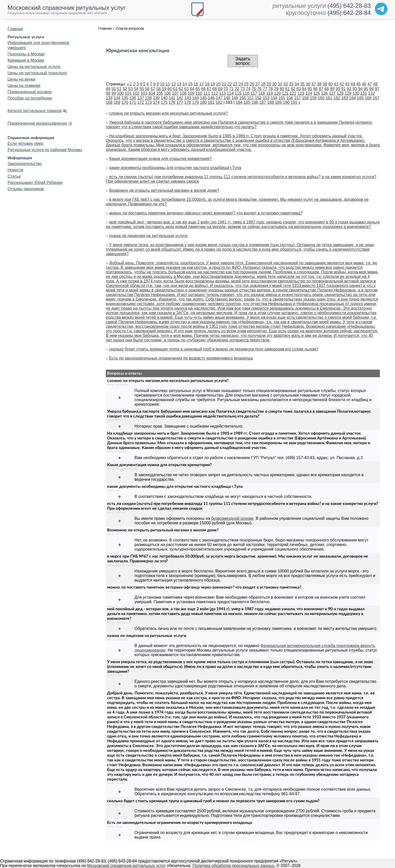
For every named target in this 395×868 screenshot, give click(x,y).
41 (336, 84)
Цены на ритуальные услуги (34, 67)
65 (198, 89)
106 (167, 93)
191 (294, 102)
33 (291, 84)
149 (235, 98)
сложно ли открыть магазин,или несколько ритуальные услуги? (168, 113)
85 (310, 89)
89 (332, 89)
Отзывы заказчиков (26, 189)
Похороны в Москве (26, 54)
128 (340, 93)
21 (224, 84)
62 (181, 89)
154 (274, 98)
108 (183, 93)
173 (149, 102)
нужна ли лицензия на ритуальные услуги (148, 236)
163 (345, 98)
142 (180, 98)
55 (142, 89)
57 (153, 89)
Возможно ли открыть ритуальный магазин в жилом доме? (164, 190)
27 (258, 84)
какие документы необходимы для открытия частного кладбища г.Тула (175, 168)
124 (309, 93)
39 (325, 84)
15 (190, 84)
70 (226, 89)
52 (125, 89)
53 (130, 89)
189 (278, 102)
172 (141, 102)
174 (156, 102)
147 (219, 98)
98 (108, 93)
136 (133, 98)
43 (347, 84)
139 (156, 98)
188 (270, 102)
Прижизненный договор (30, 92)
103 (144, 93)
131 (364, 93)
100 (121, 93)
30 (274, 84)
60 (170, 89)
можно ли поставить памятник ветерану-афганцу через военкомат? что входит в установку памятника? (206, 213)
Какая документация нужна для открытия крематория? (160, 159)
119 (269, 93)
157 (298, 98)
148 (227, 98)
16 (196, 84)
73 (243, 89)
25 (246, 84)
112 (215, 93)
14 (185, 84)
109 (191, 93)
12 (174, 84)
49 (108, 89)
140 (164, 98)
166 (368, 98)
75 (254, 89)
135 (125, 98)
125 (317, 93)
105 (160, 93)
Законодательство (25, 164)
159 (313, 98)
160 (321, 98)
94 (360, 89)
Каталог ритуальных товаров (35, 111)
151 (251, 98)
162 (337, 98)
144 (196, 98)
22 (229, 84)
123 (301, 93)
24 (241, 84)
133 (109, 98)
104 (152, 93)
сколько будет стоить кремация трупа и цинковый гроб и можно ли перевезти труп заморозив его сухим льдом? (214, 349)
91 (344, 89)
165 (360, 98)
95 (366, 89)
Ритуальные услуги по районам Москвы (45, 150)
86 (315, 89)
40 (331, 84)
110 (199, 93)
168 (109, 102)
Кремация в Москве (26, 60)
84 (304, 89)
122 (293, 93)
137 (141, 98)
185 (247, 102)
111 (207, 93)
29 (269, 84)
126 (325, 93)
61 (175, 89)
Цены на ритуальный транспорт (37, 73)
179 (196, 102)
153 (266, 98)
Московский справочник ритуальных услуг (127, 866)
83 (299, 89)
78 (271, 89)
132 (372, 93)
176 (172, 102)
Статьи (14, 176)
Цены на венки (21, 79)
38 (319, 84)
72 (237, 89)
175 (164, 102)
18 (207, 84)
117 (254, 93)
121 (285, 93)
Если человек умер (25, 143)
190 (286, 102)
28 (263, 84)
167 (376, 98)
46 (364, 84)
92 (349, 89)
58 (158, 89)
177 (180, 102)
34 (297, 84)
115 (238, 93)
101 (128, 93)
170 (125, 102)
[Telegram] (381, 9)
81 (287, 89)
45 (358, 84)
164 (353, 98)
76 (259, 89)
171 (133, 102)
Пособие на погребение (30, 98)
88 (327, 89)
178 (188, 102)
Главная (15, 29)
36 (308, 84)
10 (162, 84)
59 (164, 89)
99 (114, 93)
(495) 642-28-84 (349, 13)
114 (230, 93)
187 (263, 102)
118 (262, 93)
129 (348, 93)
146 (211, 98)
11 (168, 84)
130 (356, 93)
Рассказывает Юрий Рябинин (35, 183)
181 (211, 102)
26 (252, 84)
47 (370, 84)
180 (203, 102)
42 (342, 84)
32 (286, 84)
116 (246, 93)
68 (215, 89)
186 (255, 102)
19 (213, 84)
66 (203, 89)
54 (136, 89)
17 (202, 84)
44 (353, 84)
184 (239, 102)
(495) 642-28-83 (349, 6)
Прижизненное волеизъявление (37, 123)
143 (188, 98)
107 (175, 93)
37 (314, 84)
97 (377, 89)
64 (192, 89)
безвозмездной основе (232, 518)
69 (220, 89)
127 (332, 93)
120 (277, 93)
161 (329, 98)
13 (179, 84)
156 (290, 98)
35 (303, 84)
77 (265, 89)
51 (119, 89)
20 (218, 84)
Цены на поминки (24, 86)
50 (114, 89)
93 (355, 89)
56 (147, 89)
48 (375, 84)
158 (305, 98)
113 (223, 93)
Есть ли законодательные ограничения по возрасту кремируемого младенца (181, 358)
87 (321, 89)
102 (136, 93)
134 (117, 98)
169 (117, 102)
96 (372, 89)
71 (232, 89)
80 (282, 89)
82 (293, 89)
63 (187, 89)
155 (282, 98)
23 (235, 84)
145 (203, 98)
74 (248, 89)
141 (172, 98)
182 (219, 102)
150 (243, 98)
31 (280, 84)
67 (209, 89)
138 (149, 98)
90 (338, 89)
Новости (15, 170)
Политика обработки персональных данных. (234, 866)
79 (276, 89)
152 (258, 98)
